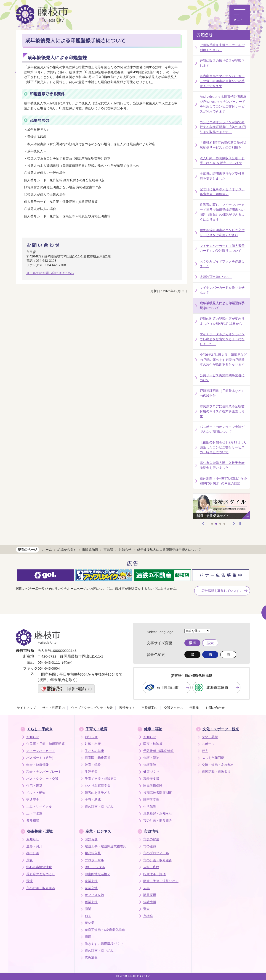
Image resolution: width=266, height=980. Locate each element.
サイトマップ (26, 708)
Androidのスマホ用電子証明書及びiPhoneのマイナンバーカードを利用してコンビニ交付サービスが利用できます (223, 104)
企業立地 (91, 888)
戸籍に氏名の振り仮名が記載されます (222, 63)
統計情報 (150, 902)
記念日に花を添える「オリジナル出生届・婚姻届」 (222, 192)
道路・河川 (34, 846)
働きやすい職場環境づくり (104, 944)
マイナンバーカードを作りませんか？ (222, 290)
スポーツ (208, 744)
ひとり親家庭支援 (98, 786)
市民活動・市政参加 (216, 772)
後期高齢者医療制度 (158, 793)
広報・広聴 (151, 867)
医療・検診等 (153, 744)
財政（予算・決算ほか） (161, 881)
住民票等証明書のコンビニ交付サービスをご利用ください (222, 233)
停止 (240, 524)
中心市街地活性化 (39, 867)
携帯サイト (127, 708)
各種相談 (33, 821)
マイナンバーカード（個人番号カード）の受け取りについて (222, 248)
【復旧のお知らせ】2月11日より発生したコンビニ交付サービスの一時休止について (223, 447)
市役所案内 (149, 708)
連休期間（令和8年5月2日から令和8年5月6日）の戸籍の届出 (223, 481)
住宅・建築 (34, 786)
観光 (205, 751)
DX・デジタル (95, 867)
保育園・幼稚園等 (98, 758)
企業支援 (91, 881)
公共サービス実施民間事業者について (222, 378)
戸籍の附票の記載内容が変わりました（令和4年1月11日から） (223, 321)
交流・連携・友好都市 (218, 765)
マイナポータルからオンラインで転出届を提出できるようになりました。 (222, 339)
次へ (234, 524)
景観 (29, 860)
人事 (146, 888)
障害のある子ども (98, 793)
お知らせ (205, 35)
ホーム (47, 550)
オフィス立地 (94, 895)
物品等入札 (93, 853)
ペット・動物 (36, 793)
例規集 (194, 708)
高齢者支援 (151, 779)
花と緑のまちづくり (41, 874)
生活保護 (150, 807)
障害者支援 (151, 800)
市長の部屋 (151, 839)
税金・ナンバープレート (44, 772)
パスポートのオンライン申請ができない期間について (222, 429)
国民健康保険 (153, 786)
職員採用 (150, 895)
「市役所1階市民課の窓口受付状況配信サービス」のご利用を (223, 145)
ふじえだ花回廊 (213, 758)
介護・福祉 (151, 758)
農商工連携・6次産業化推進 (105, 930)
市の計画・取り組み (99, 807)
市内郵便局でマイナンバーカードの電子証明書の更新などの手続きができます (222, 81)
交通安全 (33, 800)
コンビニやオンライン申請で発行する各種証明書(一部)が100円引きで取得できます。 (223, 127)
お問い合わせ (215, 708)
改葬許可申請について (216, 277)
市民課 (108, 550)
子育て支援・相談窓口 (101, 779)
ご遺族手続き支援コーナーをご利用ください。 (222, 47)
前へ (203, 524)
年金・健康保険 (37, 765)
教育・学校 (93, 765)
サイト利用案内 (53, 708)
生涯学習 (91, 772)
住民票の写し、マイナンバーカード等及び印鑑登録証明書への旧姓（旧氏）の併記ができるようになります (222, 212)
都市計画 (33, 853)
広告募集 (91, 958)
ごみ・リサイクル (39, 807)
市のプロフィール (156, 853)
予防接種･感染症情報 (158, 751)
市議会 (148, 916)
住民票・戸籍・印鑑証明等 (45, 744)
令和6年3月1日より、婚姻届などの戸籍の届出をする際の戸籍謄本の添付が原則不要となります (223, 360)
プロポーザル (94, 860)
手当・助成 (93, 800)
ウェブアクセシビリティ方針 (92, 708)
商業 (88, 909)
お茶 (88, 916)
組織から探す (67, 550)
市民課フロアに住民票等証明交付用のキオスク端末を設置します (222, 411)
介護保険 (150, 765)
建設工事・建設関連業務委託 (106, 846)
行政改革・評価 (154, 874)
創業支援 (91, 902)
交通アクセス (173, 708)
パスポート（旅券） (41, 758)
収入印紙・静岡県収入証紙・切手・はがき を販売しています (222, 161)
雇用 (88, 937)
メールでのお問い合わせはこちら (50, 273)
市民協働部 (90, 550)
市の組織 (150, 846)
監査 (146, 909)
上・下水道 (34, 814)
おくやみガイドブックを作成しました (222, 264)
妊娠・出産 (93, 744)
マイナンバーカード (41, 751)
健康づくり (151, 772)
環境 (29, 881)
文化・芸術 (210, 737)
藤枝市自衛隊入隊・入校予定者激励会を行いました (222, 465)
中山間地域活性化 (98, 874)
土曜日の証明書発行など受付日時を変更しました (222, 176)
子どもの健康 (94, 751)
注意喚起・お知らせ (158, 814)
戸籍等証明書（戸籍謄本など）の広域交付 (222, 393)
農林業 (90, 923)
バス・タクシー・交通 (42, 779)
